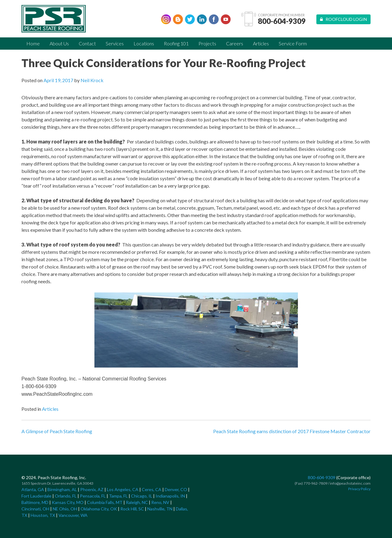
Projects (207, 43)
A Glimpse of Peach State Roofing (57, 431)
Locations (144, 43)
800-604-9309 (282, 21)
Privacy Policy (359, 489)
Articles (261, 43)
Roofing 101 (176, 43)
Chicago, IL (142, 496)
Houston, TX (43, 515)
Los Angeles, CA (123, 489)
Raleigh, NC (137, 502)
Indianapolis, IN (170, 496)
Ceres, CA (152, 489)
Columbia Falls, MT (105, 502)
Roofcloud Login (343, 19)
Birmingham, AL (62, 489)
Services (115, 43)
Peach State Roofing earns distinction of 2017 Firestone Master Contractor (292, 431)
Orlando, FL (66, 496)
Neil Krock (92, 80)
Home (33, 43)
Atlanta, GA (33, 489)
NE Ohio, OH (65, 509)
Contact (87, 43)
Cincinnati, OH (35, 509)
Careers (235, 43)
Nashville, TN (160, 509)
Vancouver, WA (73, 515)
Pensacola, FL (93, 496)
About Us (59, 43)
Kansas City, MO (68, 502)
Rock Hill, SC (132, 509)
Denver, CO (176, 489)
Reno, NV (160, 502)
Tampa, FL (118, 496)
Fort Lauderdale (36, 496)
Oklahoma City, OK (99, 509)
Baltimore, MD (35, 502)
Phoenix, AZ (92, 489)
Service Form (293, 43)
